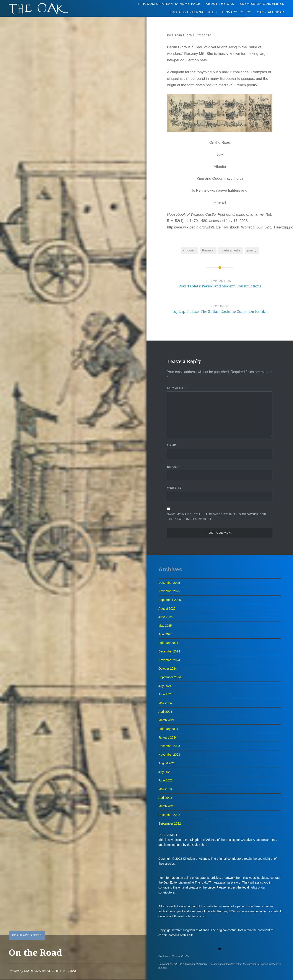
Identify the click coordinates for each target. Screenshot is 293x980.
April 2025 (165, 634)
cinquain (189, 250)
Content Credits (180, 956)
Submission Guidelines (262, 4)
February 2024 (168, 729)
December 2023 (169, 746)
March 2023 (166, 806)
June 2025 (165, 617)
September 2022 (170, 823)
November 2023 (169, 755)
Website (174, 488)
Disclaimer (164, 956)
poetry (252, 250)
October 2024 (168, 669)
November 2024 (169, 660)
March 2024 (166, 720)
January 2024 (168, 737)
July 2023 (165, 772)
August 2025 (167, 608)
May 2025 (165, 626)
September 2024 (170, 677)
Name (173, 445)
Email (173, 467)
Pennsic (208, 250)
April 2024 (165, 712)
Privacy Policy (237, 12)
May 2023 (165, 789)
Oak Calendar (271, 12)
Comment (177, 388)
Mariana (33, 971)
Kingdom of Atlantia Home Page (169, 4)
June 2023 (165, 780)
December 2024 (169, 651)
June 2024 (165, 694)
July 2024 (165, 686)
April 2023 (165, 798)
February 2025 (168, 643)
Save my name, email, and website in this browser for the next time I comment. (217, 517)
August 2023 (167, 763)
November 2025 (169, 591)
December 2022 (169, 815)
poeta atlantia (231, 250)
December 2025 (169, 583)
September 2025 (170, 600)
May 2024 (165, 703)
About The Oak (220, 4)
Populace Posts (27, 935)
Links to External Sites (193, 12)
